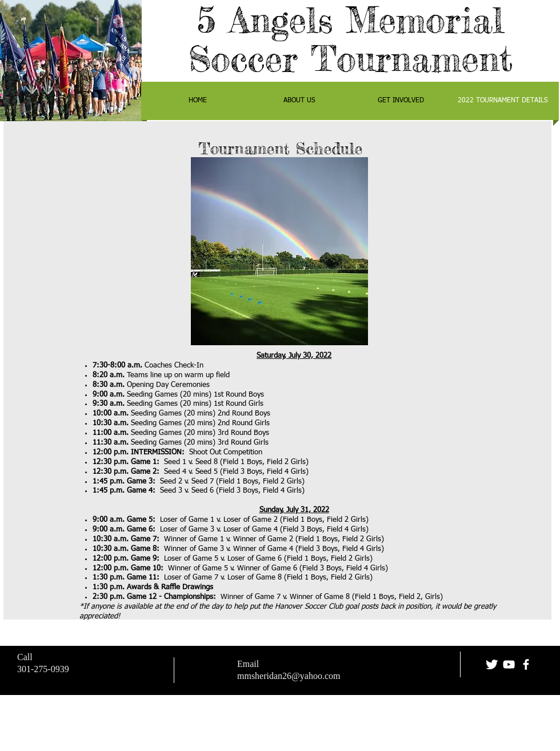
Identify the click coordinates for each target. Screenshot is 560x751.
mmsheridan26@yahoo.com (289, 676)
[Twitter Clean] (492, 664)
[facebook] (526, 664)
